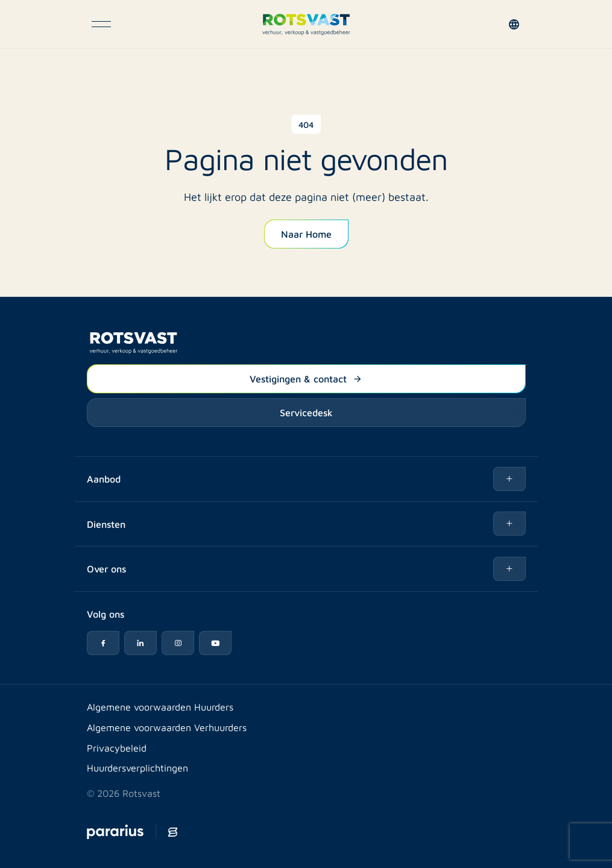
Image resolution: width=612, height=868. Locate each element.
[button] (516, 24)
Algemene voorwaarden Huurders (160, 707)
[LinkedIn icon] (140, 643)
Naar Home (306, 233)
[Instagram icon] (178, 643)
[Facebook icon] (103, 643)
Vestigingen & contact (306, 378)
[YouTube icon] (215, 643)
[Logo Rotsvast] (306, 24)
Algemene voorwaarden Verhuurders (167, 727)
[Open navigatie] (101, 24)
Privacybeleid (117, 748)
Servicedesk (306, 412)
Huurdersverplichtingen (137, 768)
